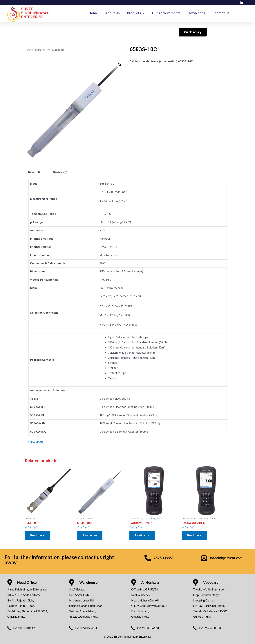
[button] (193, 32)
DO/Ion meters (42, 50)
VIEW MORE (36, 443)
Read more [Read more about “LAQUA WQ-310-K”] (194, 535)
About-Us (113, 13)
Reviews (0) (61, 172)
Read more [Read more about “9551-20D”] (37, 535)
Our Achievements (166, 13)
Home (93, 13)
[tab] (36, 172)
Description (36, 172)
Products (136, 13)
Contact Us (221, 13)
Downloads (196, 13)
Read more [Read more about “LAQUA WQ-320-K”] (142, 535)
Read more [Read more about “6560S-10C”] (90, 535)
